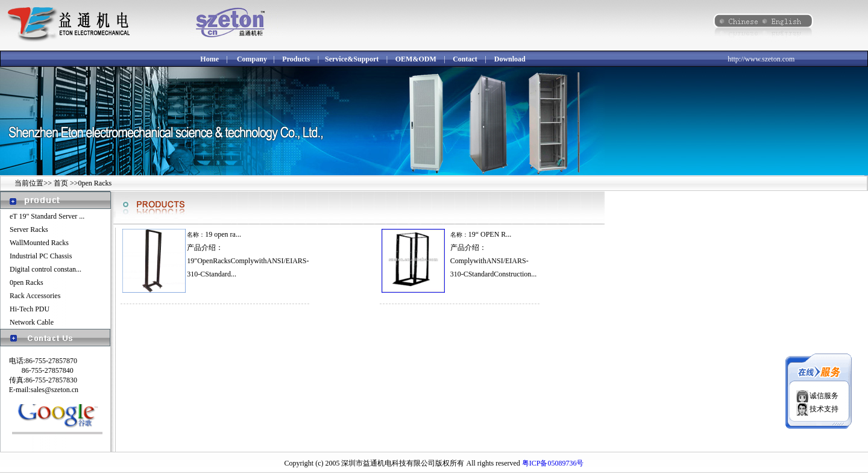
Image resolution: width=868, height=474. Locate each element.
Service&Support (352, 59)
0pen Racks (27, 282)
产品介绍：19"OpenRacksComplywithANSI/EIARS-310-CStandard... (248, 261)
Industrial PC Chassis (41, 256)
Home (209, 59)
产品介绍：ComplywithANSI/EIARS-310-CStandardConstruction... (494, 261)
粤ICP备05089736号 (553, 463)
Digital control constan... (46, 269)
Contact (465, 59)
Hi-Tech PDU (30, 309)
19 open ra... (223, 234)
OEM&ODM (416, 59)
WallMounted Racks (39, 243)
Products (296, 59)
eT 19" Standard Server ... (47, 216)
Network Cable (32, 322)
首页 (62, 183)
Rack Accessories (35, 296)
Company (252, 59)
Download (510, 59)
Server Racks (29, 229)
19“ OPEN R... (490, 234)
